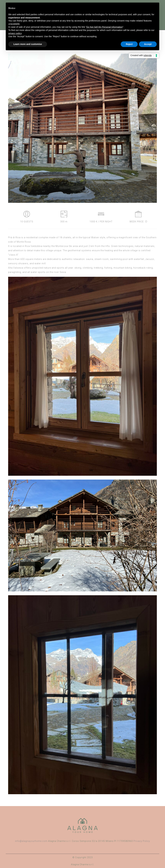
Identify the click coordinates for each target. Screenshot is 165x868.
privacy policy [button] (15, 33)
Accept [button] (148, 44)
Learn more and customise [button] (28, 44)
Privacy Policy (142, 841)
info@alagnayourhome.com (31, 841)
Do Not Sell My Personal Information (104, 27)
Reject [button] (129, 44)
